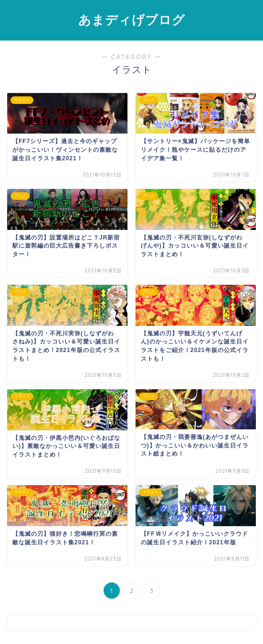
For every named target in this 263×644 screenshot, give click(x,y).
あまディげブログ (132, 20)
